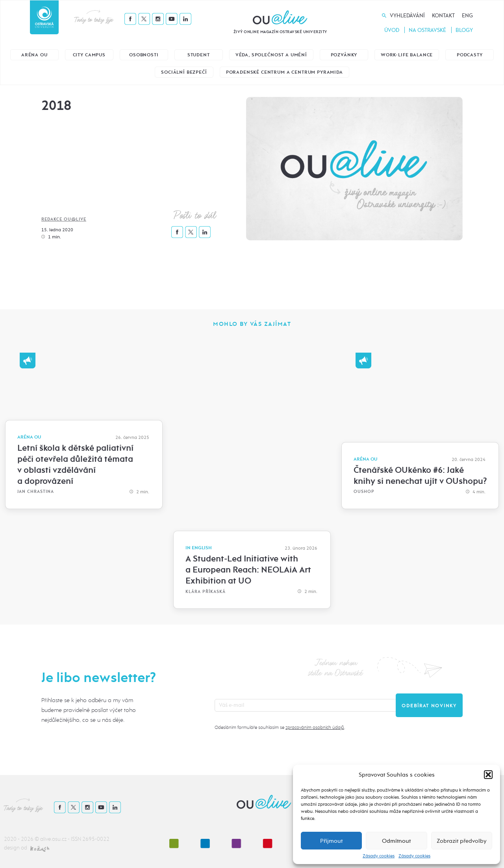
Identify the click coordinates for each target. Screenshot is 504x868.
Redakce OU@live (64, 219)
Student (199, 55)
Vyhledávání (407, 16)
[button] (488, 775)
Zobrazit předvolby (462, 841)
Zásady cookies (379, 856)
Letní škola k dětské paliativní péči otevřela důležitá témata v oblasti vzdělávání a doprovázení (75, 465)
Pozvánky (344, 55)
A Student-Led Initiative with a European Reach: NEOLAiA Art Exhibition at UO (248, 570)
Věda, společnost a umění (271, 55)
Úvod (392, 30)
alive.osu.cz (53, 839)
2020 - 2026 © (22, 839)
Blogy (464, 30)
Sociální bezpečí (184, 72)
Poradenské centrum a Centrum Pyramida (284, 72)
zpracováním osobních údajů (315, 727)
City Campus (89, 55)
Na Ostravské (427, 30)
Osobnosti (144, 55)
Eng (467, 16)
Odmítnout (396, 841)
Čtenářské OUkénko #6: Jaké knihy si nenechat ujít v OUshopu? (420, 476)
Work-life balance (407, 55)
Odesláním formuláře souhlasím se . (280, 727)
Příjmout (331, 841)
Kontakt (443, 16)
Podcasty (470, 55)
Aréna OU (34, 55)
